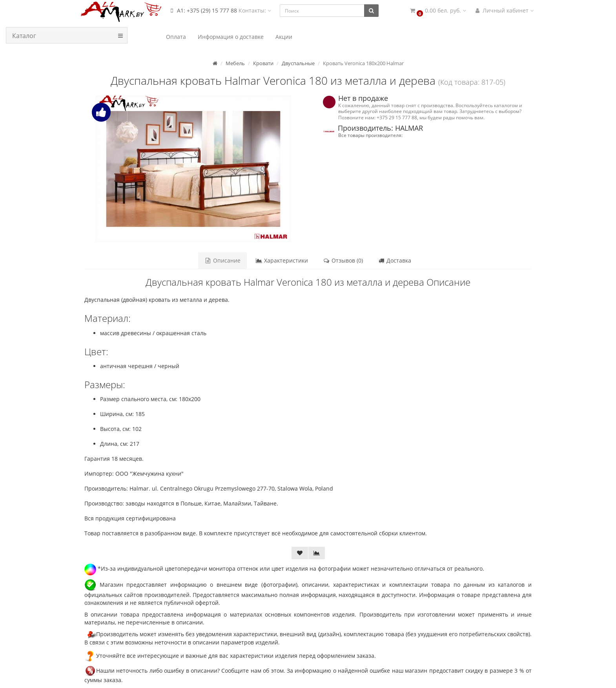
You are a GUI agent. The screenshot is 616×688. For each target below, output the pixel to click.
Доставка (395, 260)
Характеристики (282, 260)
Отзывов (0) (343, 260)
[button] (437, 11)
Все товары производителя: (370, 135)
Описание (222, 260)
